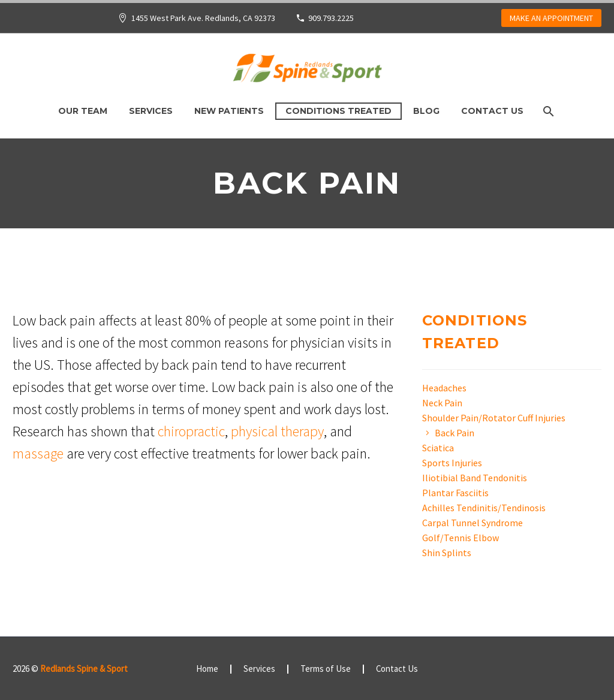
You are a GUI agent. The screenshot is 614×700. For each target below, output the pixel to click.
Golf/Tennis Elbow (460, 538)
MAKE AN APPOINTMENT (551, 18)
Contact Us (492, 111)
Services (151, 111)
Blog (426, 111)
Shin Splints (447, 553)
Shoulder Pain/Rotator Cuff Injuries (494, 418)
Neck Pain (442, 403)
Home (207, 669)
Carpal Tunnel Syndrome (472, 523)
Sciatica (438, 448)
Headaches (444, 388)
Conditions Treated (338, 111)
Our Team (83, 111)
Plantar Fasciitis (455, 493)
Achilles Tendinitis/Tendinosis (484, 508)
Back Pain (455, 433)
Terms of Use (326, 669)
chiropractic (191, 431)
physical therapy (277, 431)
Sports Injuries (452, 463)
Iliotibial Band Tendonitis (475, 478)
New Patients (229, 111)
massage (38, 453)
